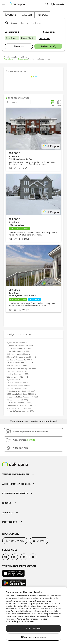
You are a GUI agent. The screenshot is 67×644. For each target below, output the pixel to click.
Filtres (19, 46)
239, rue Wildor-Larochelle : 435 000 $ (21, 357)
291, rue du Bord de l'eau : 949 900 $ (20, 411)
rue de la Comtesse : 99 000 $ (18, 374)
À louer (27, 15)
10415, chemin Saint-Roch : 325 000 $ (21, 391)
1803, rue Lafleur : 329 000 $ (17, 377)
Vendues (43, 15)
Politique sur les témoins (23, 621)
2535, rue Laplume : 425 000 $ (18, 354)
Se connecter (59, 4)
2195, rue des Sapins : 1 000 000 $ (19, 403)
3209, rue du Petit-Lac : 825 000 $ (19, 371)
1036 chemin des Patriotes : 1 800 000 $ (21, 405)
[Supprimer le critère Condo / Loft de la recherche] (28, 38)
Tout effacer (45, 38)
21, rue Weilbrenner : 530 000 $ (18, 351)
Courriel (39, 541)
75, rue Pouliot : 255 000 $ (17, 380)
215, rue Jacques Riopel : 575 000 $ (20, 363)
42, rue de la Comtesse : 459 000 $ (20, 346)
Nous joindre (11, 534)
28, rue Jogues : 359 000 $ (17, 343)
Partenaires (12, 522)
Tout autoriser (33, 628)
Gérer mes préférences (34, 637)
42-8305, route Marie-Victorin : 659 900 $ (22, 397)
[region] (33, 616)
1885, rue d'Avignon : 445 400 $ (18, 388)
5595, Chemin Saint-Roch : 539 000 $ (21, 348)
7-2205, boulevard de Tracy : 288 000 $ (21, 368)
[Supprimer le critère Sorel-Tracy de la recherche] (12, 38)
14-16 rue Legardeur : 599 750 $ (18, 365)
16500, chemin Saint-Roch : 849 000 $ (21, 394)
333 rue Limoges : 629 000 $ (17, 400)
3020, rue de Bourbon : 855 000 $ (19, 408)
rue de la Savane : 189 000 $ (17, 383)
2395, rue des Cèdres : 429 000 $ (19, 386)
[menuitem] (33, 474)
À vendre (11, 15)
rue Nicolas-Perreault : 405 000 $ (19, 360)
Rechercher (48, 46)
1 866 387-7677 (15, 541)
